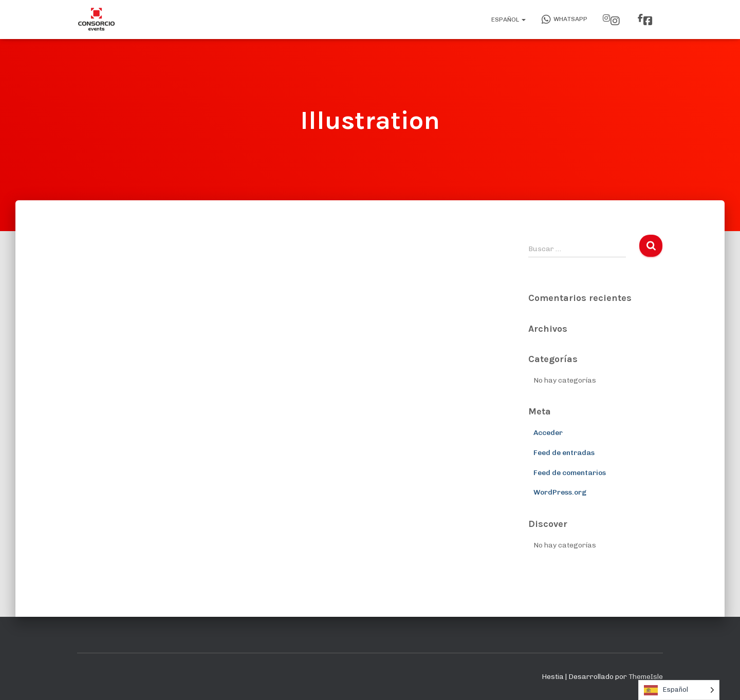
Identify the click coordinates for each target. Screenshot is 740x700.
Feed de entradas (564, 453)
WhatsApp (564, 20)
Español (508, 20)
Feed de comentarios (570, 473)
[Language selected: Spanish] (679, 690)
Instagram (615, 21)
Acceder (548, 433)
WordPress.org (560, 492)
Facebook (648, 21)
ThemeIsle (646, 677)
